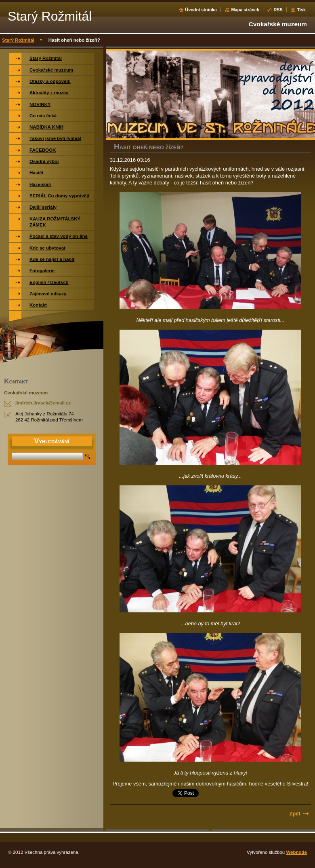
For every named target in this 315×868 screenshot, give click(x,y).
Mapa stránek (245, 10)
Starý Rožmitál (18, 40)
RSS (278, 10)
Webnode (296, 852)
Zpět (295, 814)
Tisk (301, 10)
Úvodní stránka (201, 10)
